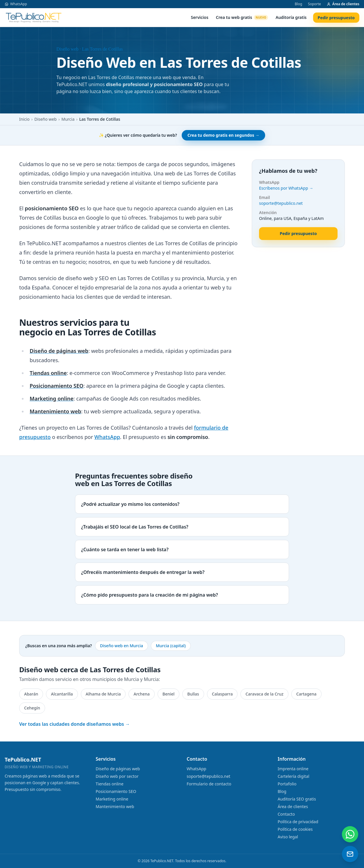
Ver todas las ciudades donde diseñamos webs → (75, 724)
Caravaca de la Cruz (264, 694)
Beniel (169, 694)
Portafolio (287, 784)
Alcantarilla (62, 694)
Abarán (31, 694)
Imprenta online (293, 769)
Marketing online (112, 799)
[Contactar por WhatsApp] (350, 834)
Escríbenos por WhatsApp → (286, 188)
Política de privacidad (298, 822)
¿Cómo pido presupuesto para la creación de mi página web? (150, 595)
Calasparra (222, 694)
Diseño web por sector (117, 776)
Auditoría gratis (291, 17)
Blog (299, 4)
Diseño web (45, 119)
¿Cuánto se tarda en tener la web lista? (125, 549)
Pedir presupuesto (336, 18)
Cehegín (32, 708)
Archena (141, 694)
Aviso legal (288, 837)
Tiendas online (110, 784)
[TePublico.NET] (34, 17)
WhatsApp (16, 4)
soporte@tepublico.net (281, 203)
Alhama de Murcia (103, 694)
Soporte (314, 4)
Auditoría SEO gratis (297, 799)
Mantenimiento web (115, 806)
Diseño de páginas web (118, 769)
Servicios (199, 17)
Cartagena (306, 694)
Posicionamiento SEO (116, 791)
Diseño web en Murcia (122, 646)
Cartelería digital (293, 776)
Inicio (24, 119)
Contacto (286, 814)
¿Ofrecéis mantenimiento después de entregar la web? (143, 572)
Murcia (68, 119)
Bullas (193, 694)
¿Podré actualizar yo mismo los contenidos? (130, 504)
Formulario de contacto (209, 784)
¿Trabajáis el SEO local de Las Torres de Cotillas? (135, 527)
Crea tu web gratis (242, 17)
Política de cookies (295, 829)
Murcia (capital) (171, 646)
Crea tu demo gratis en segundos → (223, 135)
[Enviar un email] (350, 854)
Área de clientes (343, 4)
